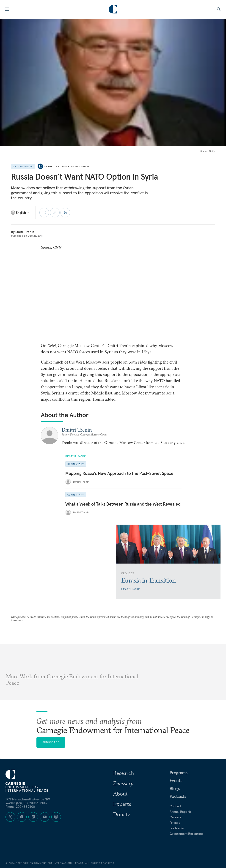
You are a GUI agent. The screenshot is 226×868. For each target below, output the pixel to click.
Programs (179, 773)
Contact (175, 806)
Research (124, 773)
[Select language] (21, 213)
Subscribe (51, 742)
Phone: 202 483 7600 (20, 807)
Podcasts (178, 796)
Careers (175, 817)
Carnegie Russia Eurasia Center (67, 166)
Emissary (123, 783)
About (120, 794)
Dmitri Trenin (25, 232)
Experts (122, 804)
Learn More (131, 589)
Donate (122, 814)
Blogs (175, 789)
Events (176, 780)
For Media (177, 828)
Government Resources (186, 834)
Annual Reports (181, 812)
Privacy (175, 823)
